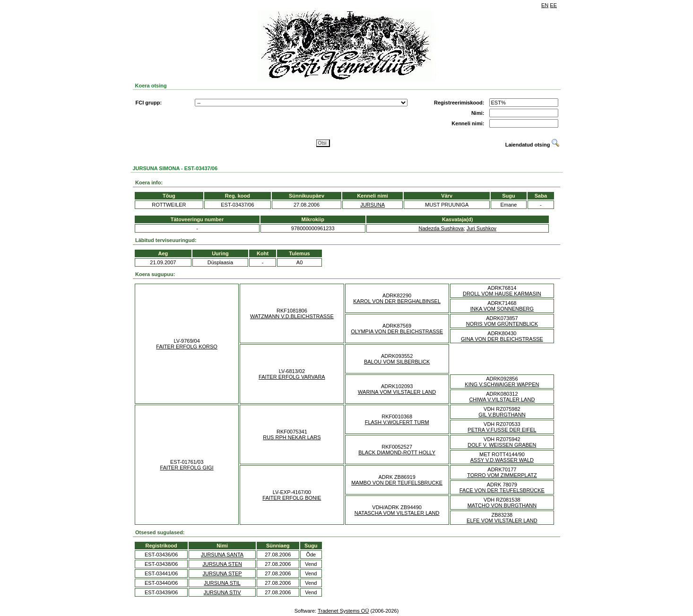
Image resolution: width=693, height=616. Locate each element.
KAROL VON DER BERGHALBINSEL (397, 301)
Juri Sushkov (481, 228)
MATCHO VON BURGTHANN (502, 505)
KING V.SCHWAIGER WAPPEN (502, 384)
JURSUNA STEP (222, 573)
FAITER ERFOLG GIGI (187, 468)
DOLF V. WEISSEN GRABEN (502, 445)
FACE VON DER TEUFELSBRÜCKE (502, 490)
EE (553, 5)
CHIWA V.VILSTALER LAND (502, 399)
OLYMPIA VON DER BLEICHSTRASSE (397, 331)
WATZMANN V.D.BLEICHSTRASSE (292, 316)
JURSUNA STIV (222, 592)
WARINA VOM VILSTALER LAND (397, 392)
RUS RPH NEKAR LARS (292, 437)
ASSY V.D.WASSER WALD (502, 460)
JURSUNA (372, 205)
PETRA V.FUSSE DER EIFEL (502, 430)
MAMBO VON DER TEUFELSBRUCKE (397, 483)
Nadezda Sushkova (441, 228)
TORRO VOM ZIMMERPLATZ (502, 475)
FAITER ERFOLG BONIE (292, 498)
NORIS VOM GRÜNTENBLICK (502, 324)
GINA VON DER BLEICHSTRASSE (502, 339)
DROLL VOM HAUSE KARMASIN (502, 294)
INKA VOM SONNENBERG (502, 309)
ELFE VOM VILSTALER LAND (502, 521)
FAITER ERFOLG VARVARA (292, 377)
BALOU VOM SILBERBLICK (397, 362)
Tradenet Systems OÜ (343, 611)
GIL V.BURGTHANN (502, 415)
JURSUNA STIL (222, 583)
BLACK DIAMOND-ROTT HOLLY (397, 452)
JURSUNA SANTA (222, 555)
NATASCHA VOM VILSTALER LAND (397, 513)
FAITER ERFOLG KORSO (187, 347)
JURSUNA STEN (222, 564)
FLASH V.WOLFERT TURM (397, 422)
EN (545, 5)
